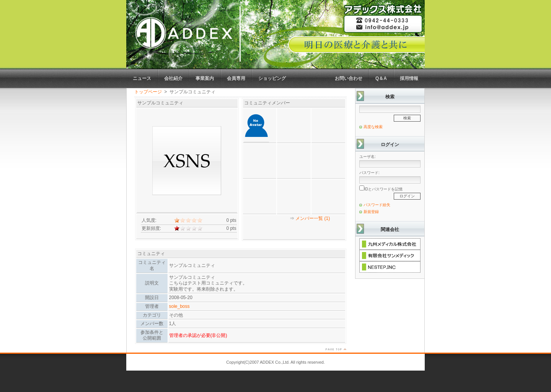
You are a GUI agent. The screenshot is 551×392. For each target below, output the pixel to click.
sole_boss (179, 306)
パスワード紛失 (377, 205)
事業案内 (205, 78)
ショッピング (272, 78)
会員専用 (236, 78)
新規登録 (371, 212)
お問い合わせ (349, 78)
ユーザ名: (368, 157)
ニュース (142, 78)
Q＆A (381, 78)
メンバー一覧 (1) (313, 218)
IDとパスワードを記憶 (381, 188)
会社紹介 (173, 78)
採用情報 (409, 78)
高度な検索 (373, 127)
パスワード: (369, 173)
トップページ (148, 92)
